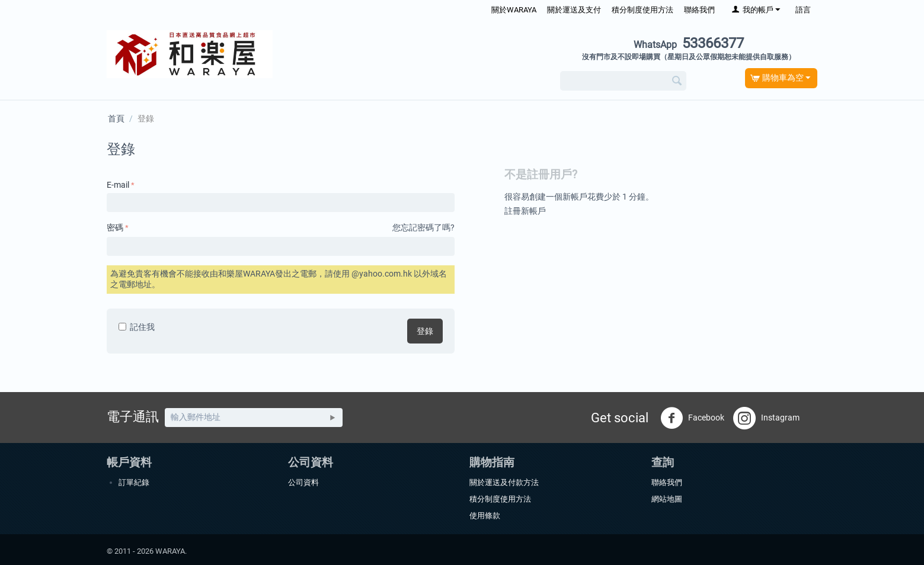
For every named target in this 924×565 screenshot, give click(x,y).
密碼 (115, 227)
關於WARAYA (514, 10)
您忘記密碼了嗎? (423, 227)
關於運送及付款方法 (504, 482)
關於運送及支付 (574, 10)
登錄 (425, 331)
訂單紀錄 (134, 482)
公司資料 (303, 482)
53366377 (689, 43)
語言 (803, 10)
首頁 (116, 118)
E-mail (118, 185)
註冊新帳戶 (525, 211)
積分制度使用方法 (642, 10)
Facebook (692, 418)
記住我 (137, 327)
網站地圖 (667, 499)
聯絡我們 (699, 10)
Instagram (766, 418)
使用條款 (485, 516)
